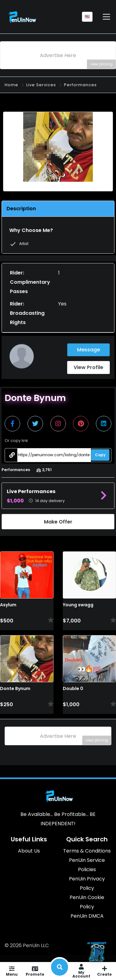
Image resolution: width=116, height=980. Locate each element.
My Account (81, 971)
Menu (12, 971)
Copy (100, 455)
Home (11, 85)
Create (104, 971)
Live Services (41, 85)
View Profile (88, 367)
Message (88, 350)
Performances (80, 85)
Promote (35, 971)
